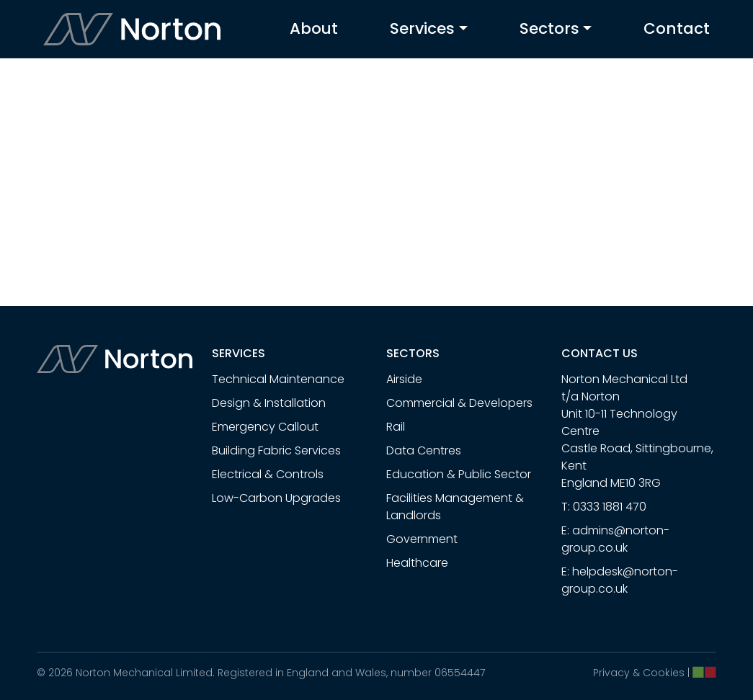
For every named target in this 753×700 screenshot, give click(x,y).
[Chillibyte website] (704, 672)
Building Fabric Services (276, 450)
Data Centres (424, 450)
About (314, 28)
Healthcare (417, 563)
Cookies (664, 673)
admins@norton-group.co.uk (615, 539)
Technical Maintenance (278, 379)
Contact (677, 28)
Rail (396, 427)
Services (422, 28)
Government (422, 539)
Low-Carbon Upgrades (276, 498)
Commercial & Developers (459, 403)
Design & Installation (269, 403)
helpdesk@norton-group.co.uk (620, 580)
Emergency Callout (265, 427)
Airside (404, 379)
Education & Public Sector (459, 474)
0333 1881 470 (610, 507)
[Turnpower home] (133, 29)
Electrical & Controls (268, 474)
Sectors (549, 28)
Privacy (611, 673)
